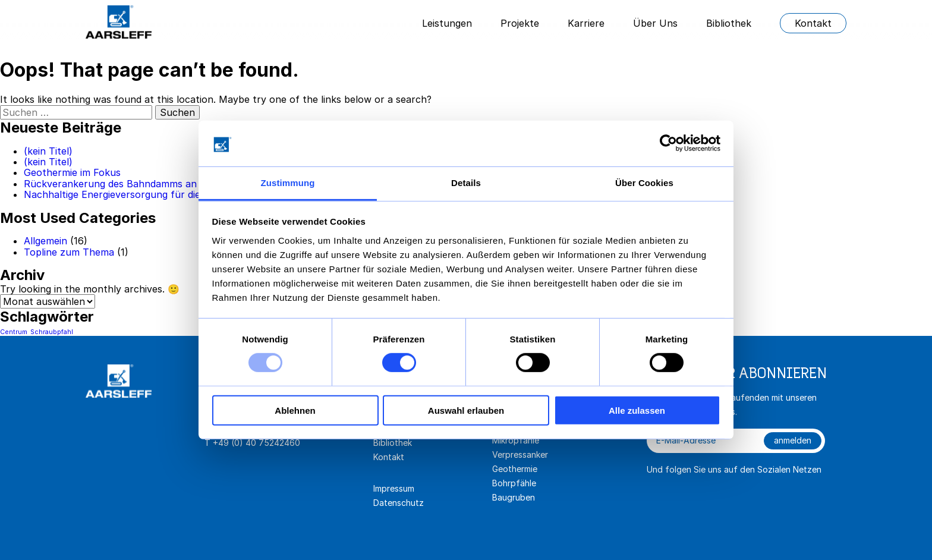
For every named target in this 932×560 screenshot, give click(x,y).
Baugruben (514, 497)
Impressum (394, 488)
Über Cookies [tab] (644, 183)
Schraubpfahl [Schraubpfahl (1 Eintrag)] (52, 332)
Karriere (586, 23)
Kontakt (813, 23)
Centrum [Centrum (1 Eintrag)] (14, 332)
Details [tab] (466, 183)
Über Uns (655, 23)
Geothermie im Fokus (72, 172)
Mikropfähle (516, 440)
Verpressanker (520, 454)
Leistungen (447, 23)
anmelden (793, 440)
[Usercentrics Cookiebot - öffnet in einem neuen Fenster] (668, 143)
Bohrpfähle (514, 483)
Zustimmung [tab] (288, 183)
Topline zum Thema (69, 252)
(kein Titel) (48, 151)
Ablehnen (295, 410)
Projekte (520, 23)
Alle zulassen (637, 410)
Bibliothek (729, 23)
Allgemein (45, 241)
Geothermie (515, 469)
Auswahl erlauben (466, 410)
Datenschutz (399, 503)
